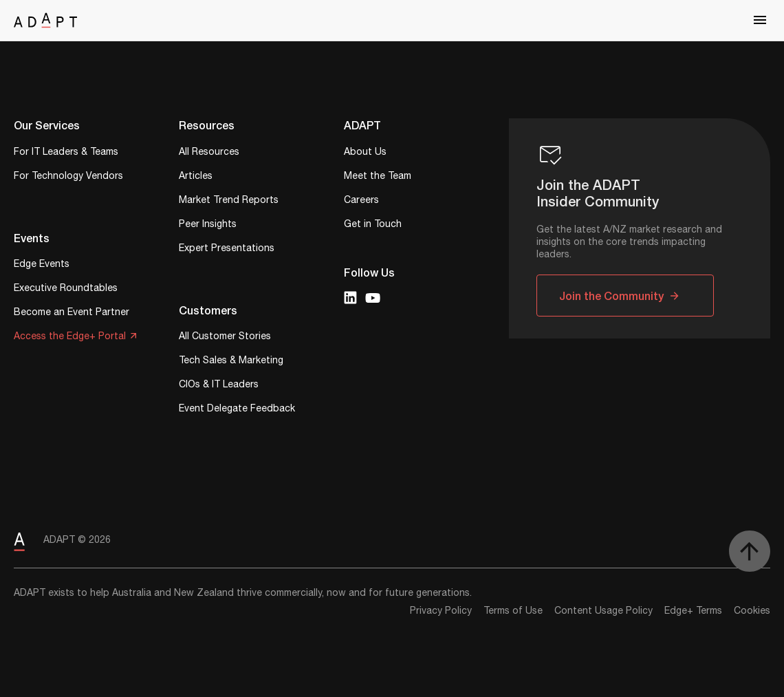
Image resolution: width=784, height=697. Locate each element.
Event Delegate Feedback (237, 410)
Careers (361, 201)
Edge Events (42, 265)
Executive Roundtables (66, 289)
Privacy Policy (441, 611)
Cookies (752, 611)
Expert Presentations (227, 249)
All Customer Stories (225, 337)
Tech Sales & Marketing (231, 362)
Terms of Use (513, 611)
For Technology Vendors (68, 177)
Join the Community (611, 296)
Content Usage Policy (603, 611)
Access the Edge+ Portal (70, 337)
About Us (365, 153)
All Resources (209, 153)
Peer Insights (208, 225)
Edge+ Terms (693, 611)
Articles (196, 177)
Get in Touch (373, 225)
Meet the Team (378, 177)
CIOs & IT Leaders (219, 386)
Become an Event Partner (72, 313)
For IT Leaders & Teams (66, 153)
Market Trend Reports (229, 201)
